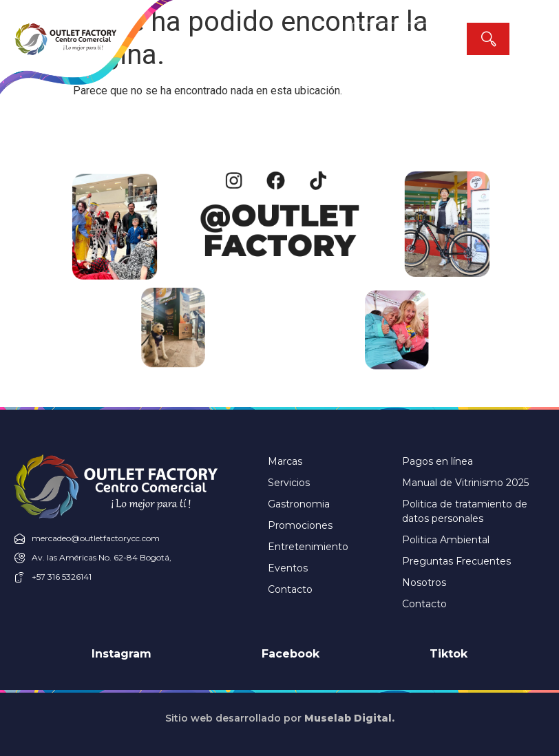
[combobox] (410, 39)
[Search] (488, 39)
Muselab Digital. (349, 718)
